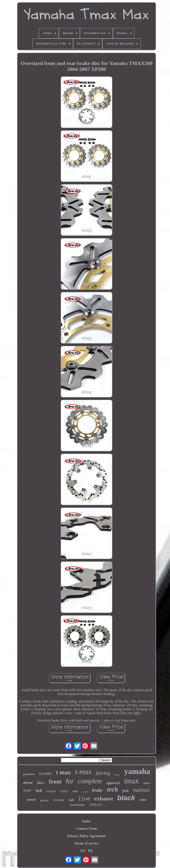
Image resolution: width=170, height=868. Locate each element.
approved (113, 783)
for (70, 781)
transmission (77, 805)
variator (59, 800)
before (117, 775)
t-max (83, 772)
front (55, 782)
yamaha (137, 771)
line (84, 799)
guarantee (29, 774)
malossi (141, 790)
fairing (103, 773)
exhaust (104, 799)
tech (113, 789)
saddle (64, 791)
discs (41, 783)
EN (83, 851)
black (126, 798)
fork (125, 791)
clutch (147, 783)
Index (87, 821)
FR (90, 851)
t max (63, 772)
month (85, 792)
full (71, 800)
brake (97, 790)
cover (31, 799)
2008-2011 (96, 805)
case (143, 800)
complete (90, 781)
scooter (45, 773)
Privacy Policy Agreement (87, 836)
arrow (28, 783)
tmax (131, 781)
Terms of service (87, 843)
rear (27, 790)
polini (45, 801)
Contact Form (86, 829)
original (51, 791)
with (75, 791)
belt (39, 791)
